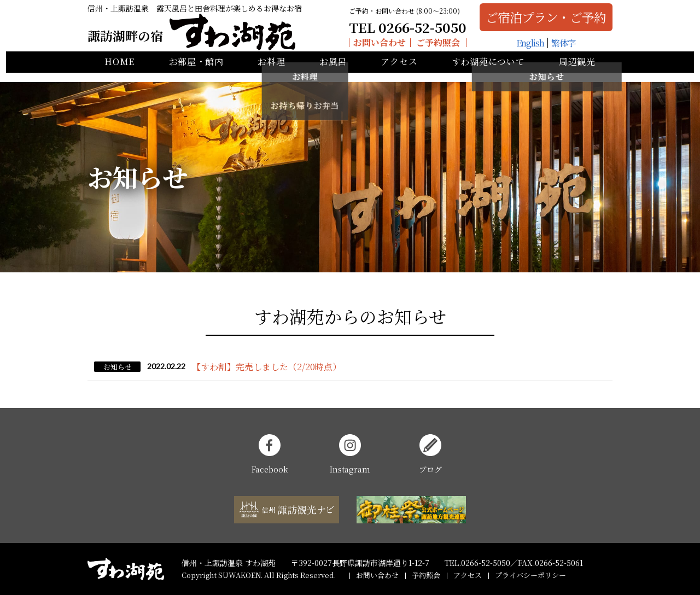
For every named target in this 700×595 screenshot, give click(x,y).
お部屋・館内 (196, 71)
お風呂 (333, 71)
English (524, 46)
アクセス (399, 71)
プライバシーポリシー (530, 575)
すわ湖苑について (488, 71)
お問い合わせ (373, 46)
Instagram (350, 454)
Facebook (270, 454)
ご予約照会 (432, 46)
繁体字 (557, 46)
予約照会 (426, 575)
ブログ (430, 454)
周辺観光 (577, 71)
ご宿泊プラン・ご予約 (540, 21)
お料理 (271, 71)
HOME (119, 71)
